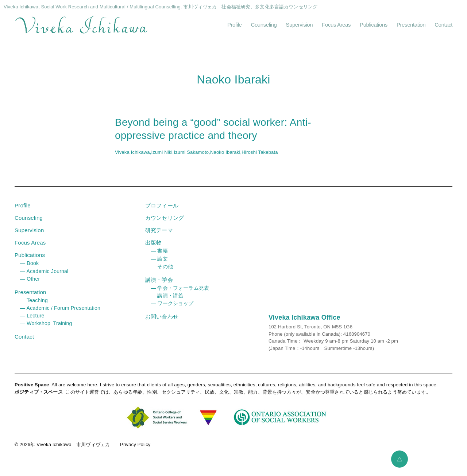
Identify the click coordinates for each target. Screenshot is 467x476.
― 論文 (159, 264)
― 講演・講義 (167, 301)
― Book (29, 269)
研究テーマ (159, 236)
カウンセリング (165, 223)
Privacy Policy (135, 450)
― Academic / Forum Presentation (60, 313)
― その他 (162, 272)
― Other (30, 284)
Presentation (411, 27)
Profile (235, 27)
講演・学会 (159, 285)
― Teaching (34, 305)
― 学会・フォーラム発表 (180, 293)
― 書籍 (159, 256)
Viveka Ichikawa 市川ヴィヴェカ (73, 450)
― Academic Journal (44, 276)
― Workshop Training (46, 328)
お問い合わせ (162, 322)
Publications (374, 27)
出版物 (153, 248)
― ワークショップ (172, 308)
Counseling (264, 27)
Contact (443, 27)
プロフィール (162, 211)
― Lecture (32, 321)
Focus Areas (336, 27)
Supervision (299, 27)
